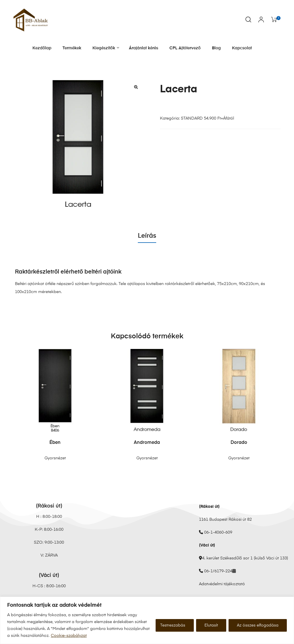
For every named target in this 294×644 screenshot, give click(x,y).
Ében (55, 443)
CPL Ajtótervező (185, 48)
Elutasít (211, 625)
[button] (136, 87)
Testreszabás (173, 625)
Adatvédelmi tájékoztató (222, 584)
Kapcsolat (242, 48)
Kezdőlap (42, 48)
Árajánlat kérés (144, 48)
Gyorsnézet (55, 458)
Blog (216, 48)
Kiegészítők (105, 48)
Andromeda (147, 443)
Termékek (72, 48)
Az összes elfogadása (258, 625)
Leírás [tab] (147, 236)
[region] (147, 620)
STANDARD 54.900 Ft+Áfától (207, 118)
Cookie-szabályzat (69, 636)
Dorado (239, 443)
